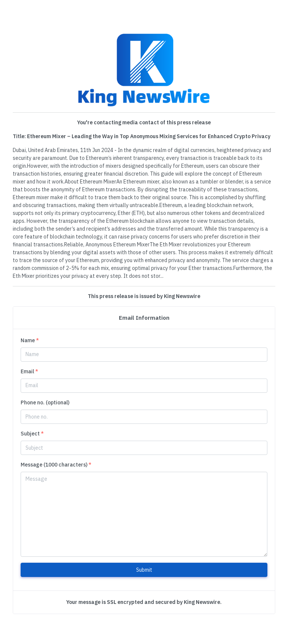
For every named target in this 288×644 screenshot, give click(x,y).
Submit (144, 570)
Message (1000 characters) (56, 465)
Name (30, 340)
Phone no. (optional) (45, 402)
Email (29, 371)
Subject (32, 434)
